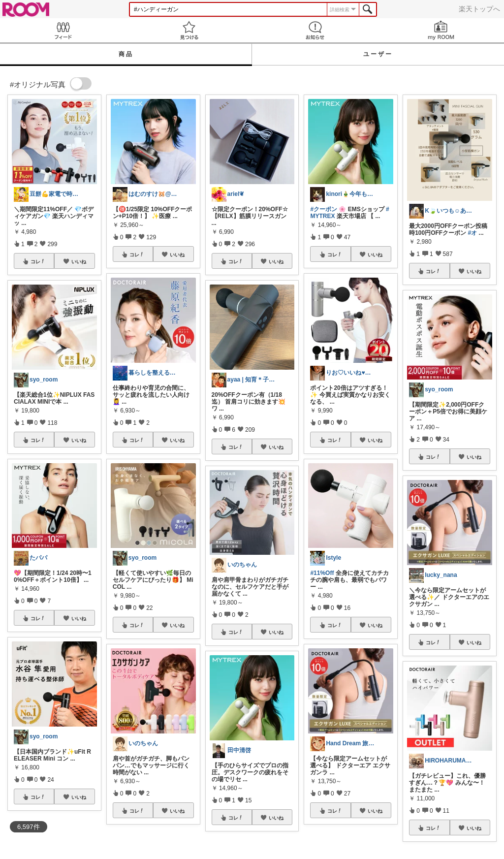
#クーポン (324, 209)
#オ (473, 233)
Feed (63, 30)
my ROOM (441, 30)
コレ (38, 261)
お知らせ (315, 30)
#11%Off (322, 573)
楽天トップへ (479, 9)
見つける (189, 30)
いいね (79, 261)
